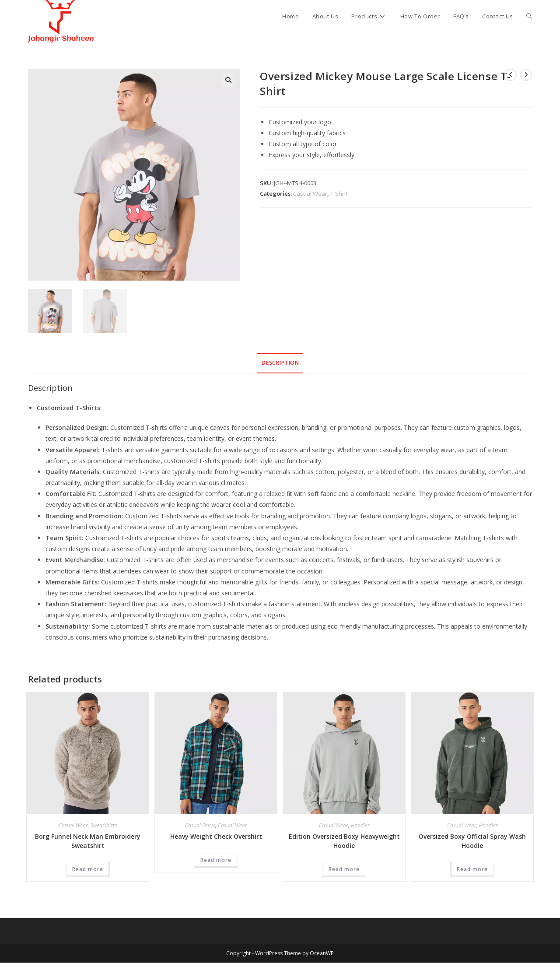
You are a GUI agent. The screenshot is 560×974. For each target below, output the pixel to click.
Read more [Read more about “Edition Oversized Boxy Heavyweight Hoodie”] (344, 869)
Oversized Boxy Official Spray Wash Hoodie (472, 841)
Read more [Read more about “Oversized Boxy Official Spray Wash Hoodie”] (472, 869)
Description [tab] (280, 363)
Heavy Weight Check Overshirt (216, 836)
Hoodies (360, 825)
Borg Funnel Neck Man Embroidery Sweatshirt (88, 841)
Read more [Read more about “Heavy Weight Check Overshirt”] (216, 860)
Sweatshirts (104, 825)
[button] (228, 80)
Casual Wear (310, 193)
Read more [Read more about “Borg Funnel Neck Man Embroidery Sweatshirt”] (88, 869)
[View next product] (526, 75)
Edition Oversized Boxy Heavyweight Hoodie (344, 841)
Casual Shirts (200, 825)
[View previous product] (511, 75)
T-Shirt (339, 193)
